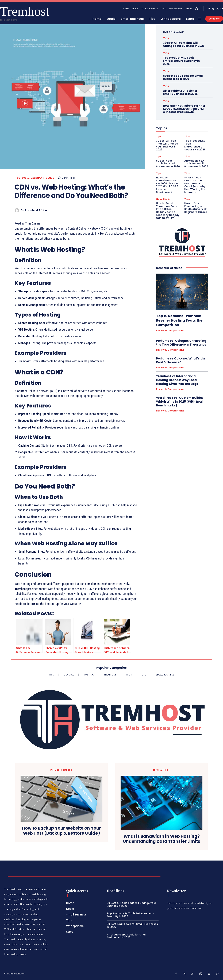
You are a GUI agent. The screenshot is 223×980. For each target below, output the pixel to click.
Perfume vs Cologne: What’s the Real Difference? (181, 360)
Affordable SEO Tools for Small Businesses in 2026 (180, 92)
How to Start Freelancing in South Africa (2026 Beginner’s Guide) (196, 208)
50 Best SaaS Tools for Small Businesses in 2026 (183, 77)
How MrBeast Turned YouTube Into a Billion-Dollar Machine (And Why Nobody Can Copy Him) (168, 211)
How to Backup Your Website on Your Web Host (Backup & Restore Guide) (61, 831)
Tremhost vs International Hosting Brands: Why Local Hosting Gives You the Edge (177, 380)
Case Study (163, 199)
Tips (166, 38)
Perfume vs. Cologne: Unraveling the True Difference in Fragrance (181, 343)
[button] (197, 9)
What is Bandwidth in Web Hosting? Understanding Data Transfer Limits (162, 839)
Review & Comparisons (34, 178)
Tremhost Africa (36, 210)
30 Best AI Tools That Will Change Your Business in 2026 (184, 44)
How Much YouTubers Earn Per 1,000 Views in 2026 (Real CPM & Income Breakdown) (184, 109)
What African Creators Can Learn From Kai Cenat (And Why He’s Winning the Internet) (195, 185)
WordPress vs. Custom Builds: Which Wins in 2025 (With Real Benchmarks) (179, 402)
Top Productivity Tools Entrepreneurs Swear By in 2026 (181, 61)
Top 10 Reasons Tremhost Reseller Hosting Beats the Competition (179, 320)
